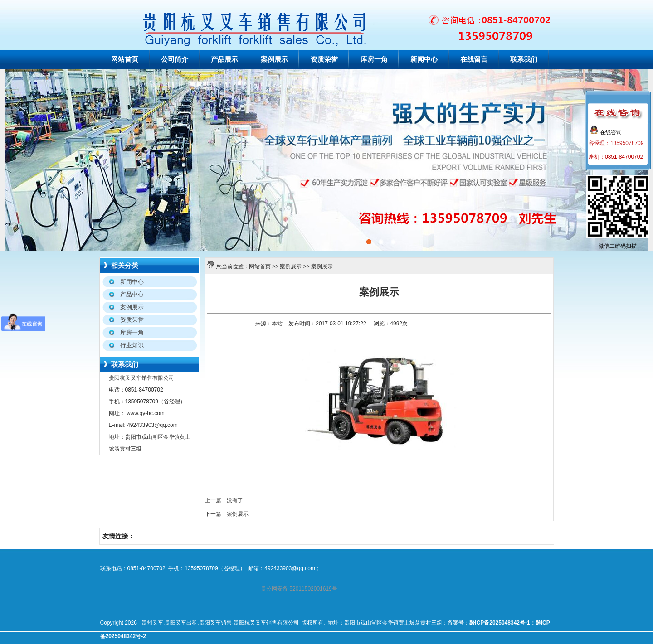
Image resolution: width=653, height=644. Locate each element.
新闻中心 (424, 59)
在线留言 (474, 59)
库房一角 (374, 59)
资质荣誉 (324, 59)
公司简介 (175, 59)
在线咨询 (606, 132)
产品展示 (224, 59)
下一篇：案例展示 (227, 514)
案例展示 (274, 59)
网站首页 (125, 59)
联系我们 (524, 59)
